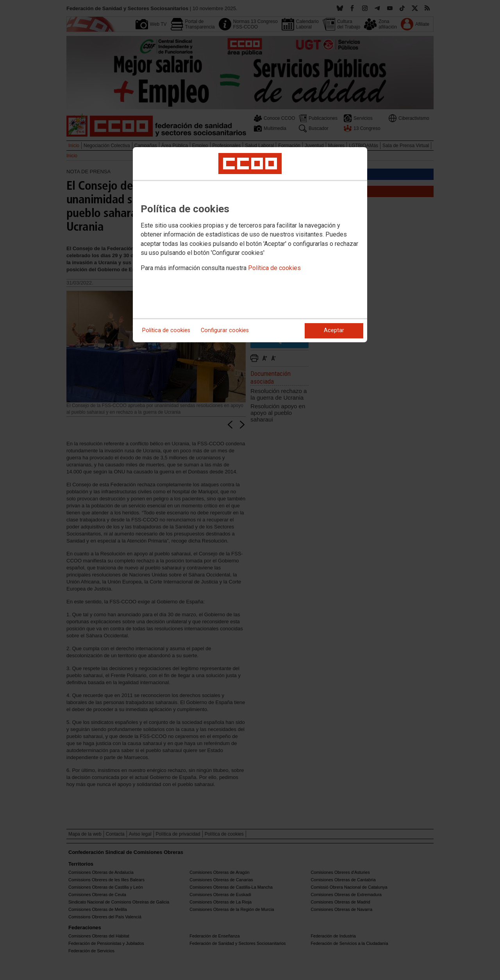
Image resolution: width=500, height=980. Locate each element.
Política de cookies (274, 268)
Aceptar (334, 330)
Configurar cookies (225, 330)
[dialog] (250, 245)
